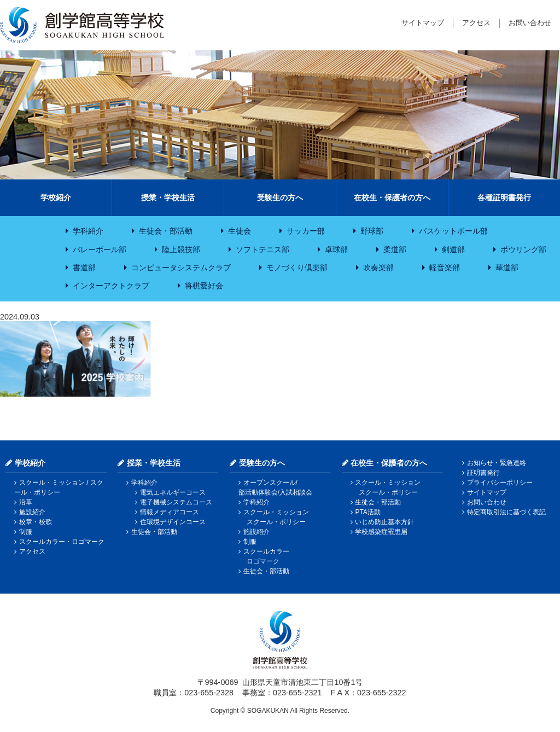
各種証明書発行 (504, 197)
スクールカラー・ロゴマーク (62, 542)
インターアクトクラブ (111, 286)
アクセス (476, 23)
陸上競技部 (181, 249)
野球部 (372, 231)
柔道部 (395, 249)
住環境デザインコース (173, 522)
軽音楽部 (445, 268)
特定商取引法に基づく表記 (506, 512)
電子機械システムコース (176, 502)
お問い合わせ (530, 23)
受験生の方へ (280, 197)
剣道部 (453, 249)
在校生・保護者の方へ (392, 197)
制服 (26, 532)
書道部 (84, 268)
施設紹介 (32, 512)
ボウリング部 (523, 249)
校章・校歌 (36, 522)
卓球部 (336, 249)
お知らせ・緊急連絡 (497, 463)
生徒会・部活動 (166, 231)
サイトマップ (423, 23)
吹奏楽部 (378, 268)
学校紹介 (56, 197)
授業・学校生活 (168, 197)
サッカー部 (306, 231)
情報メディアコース (170, 512)
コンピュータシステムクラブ (181, 268)
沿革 (26, 502)
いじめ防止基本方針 (384, 522)
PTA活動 (367, 512)
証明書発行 (483, 473)
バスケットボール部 (453, 231)
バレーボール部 (100, 249)
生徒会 (240, 231)
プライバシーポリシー (500, 483)
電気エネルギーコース (173, 492)
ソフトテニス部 (262, 249)
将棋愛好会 (204, 286)
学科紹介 (88, 231)
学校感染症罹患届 (381, 532)
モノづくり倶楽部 (297, 268)
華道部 (507, 268)
